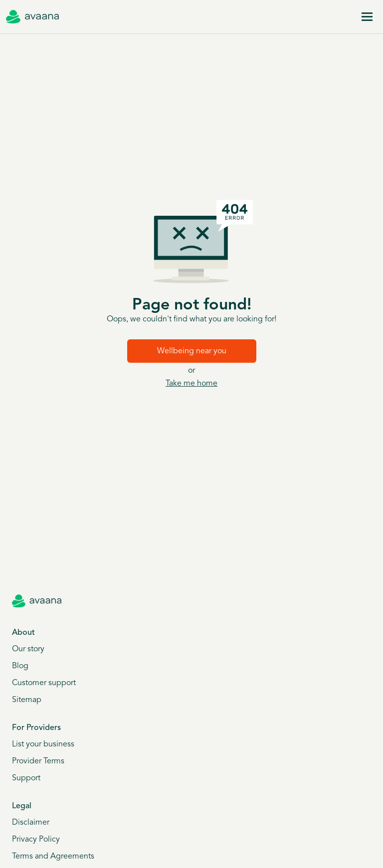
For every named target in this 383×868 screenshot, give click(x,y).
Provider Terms (38, 761)
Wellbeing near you (192, 351)
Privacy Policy (36, 840)
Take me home (191, 384)
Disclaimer (31, 823)
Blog (20, 666)
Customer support (44, 683)
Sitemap (27, 700)
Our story (28, 649)
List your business (43, 744)
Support (26, 778)
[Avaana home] (32, 17)
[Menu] (367, 17)
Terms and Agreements (53, 857)
